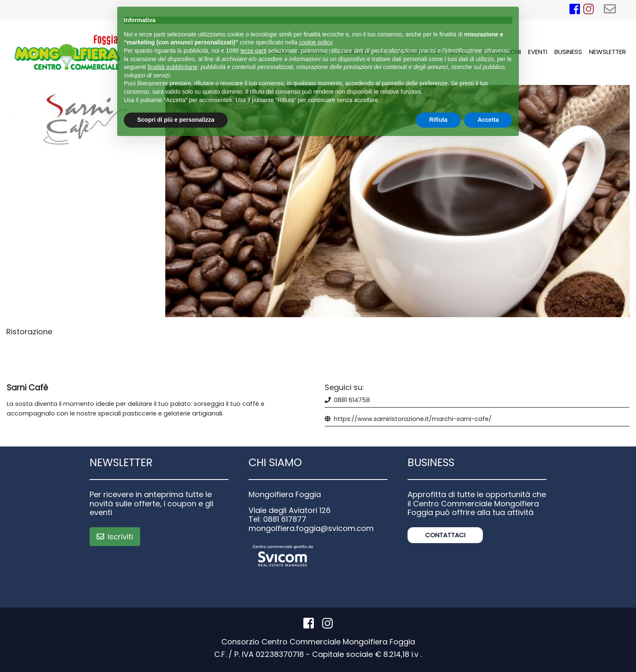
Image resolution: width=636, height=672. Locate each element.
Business (568, 52)
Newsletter (608, 52)
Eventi (538, 52)
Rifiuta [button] (439, 120)
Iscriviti (115, 537)
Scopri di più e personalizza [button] (176, 120)
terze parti (254, 51)
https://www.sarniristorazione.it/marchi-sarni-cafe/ (413, 419)
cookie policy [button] (316, 42)
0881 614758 (352, 400)
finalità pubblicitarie (173, 67)
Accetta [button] (488, 120)
